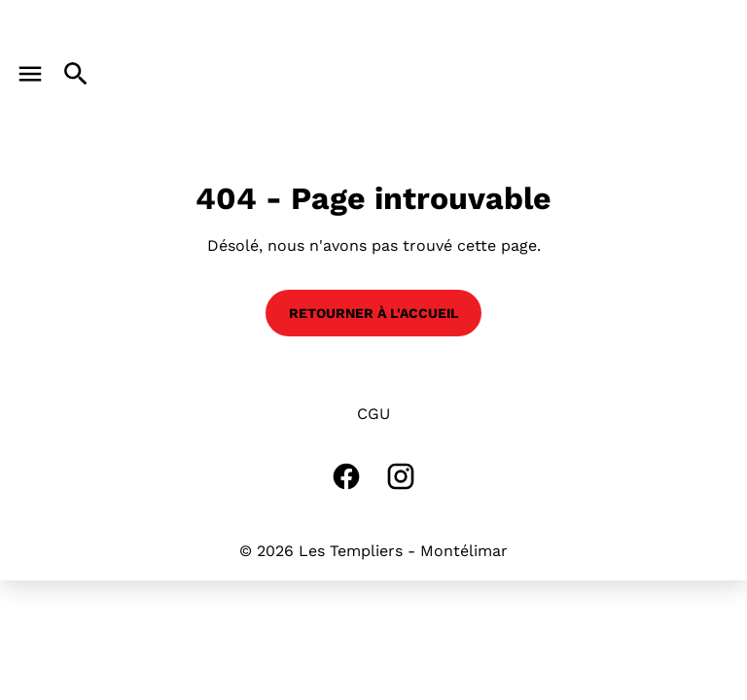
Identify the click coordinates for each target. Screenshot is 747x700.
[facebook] (346, 476)
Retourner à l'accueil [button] (373, 313)
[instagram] (401, 476)
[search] (76, 74)
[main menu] (30, 74)
